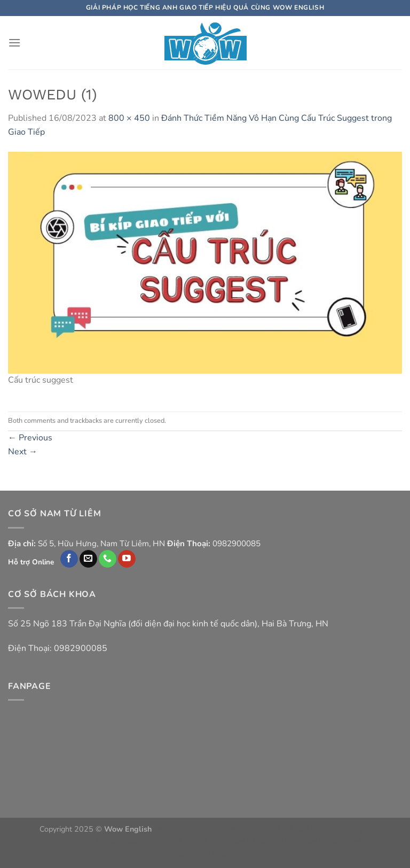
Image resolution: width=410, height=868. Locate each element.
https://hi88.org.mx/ (205, 854)
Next (23, 452)
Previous (30, 438)
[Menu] (14, 42)
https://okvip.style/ (341, 829)
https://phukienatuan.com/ (198, 829)
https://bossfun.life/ (129, 841)
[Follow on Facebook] (69, 559)
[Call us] (108, 559)
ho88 (172, 841)
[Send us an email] (88, 559)
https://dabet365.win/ (58, 841)
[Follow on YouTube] (127, 559)
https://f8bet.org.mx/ (354, 841)
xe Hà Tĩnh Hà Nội (276, 829)
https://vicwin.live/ (214, 841)
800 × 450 (129, 118)
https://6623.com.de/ (282, 841)
